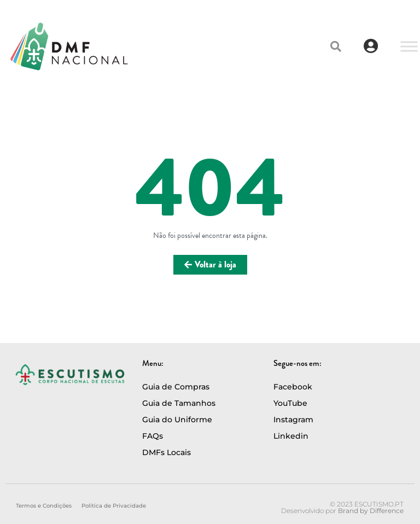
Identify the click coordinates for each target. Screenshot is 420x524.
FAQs (153, 436)
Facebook (293, 387)
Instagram (293, 420)
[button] (336, 46)
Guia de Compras (176, 387)
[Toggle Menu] (409, 46)
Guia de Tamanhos (179, 403)
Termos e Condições (44, 506)
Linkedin (291, 436)
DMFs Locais (167, 452)
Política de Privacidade (114, 506)
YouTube (290, 403)
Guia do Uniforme (177, 420)
